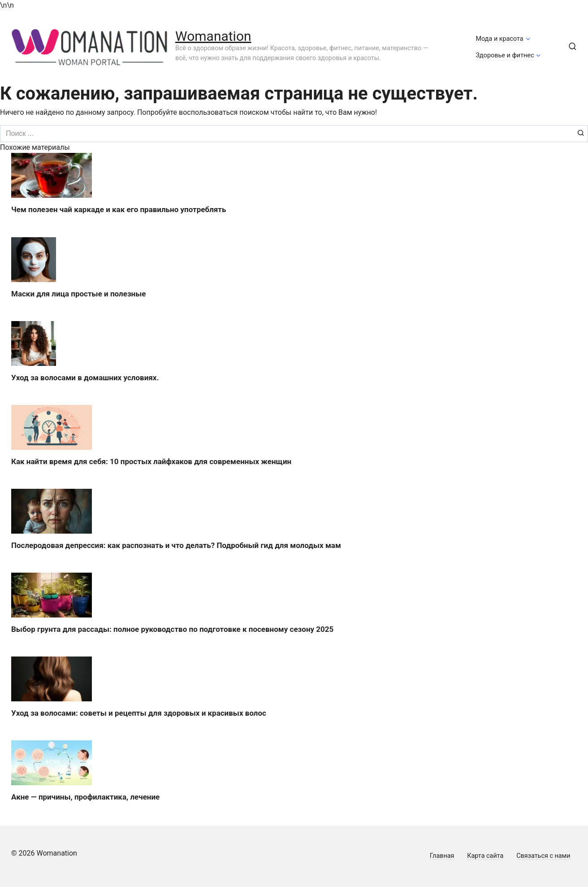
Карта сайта (485, 856)
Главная (442, 856)
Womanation (213, 36)
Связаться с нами (543, 856)
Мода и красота (500, 39)
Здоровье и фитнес (505, 55)
